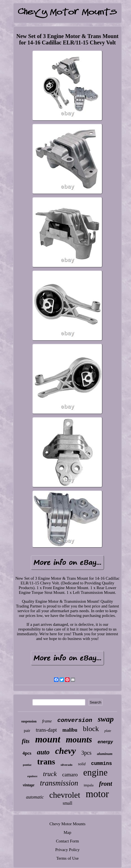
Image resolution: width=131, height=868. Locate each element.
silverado (67, 765)
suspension (29, 721)
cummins (102, 764)
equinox (33, 776)
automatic (35, 797)
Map (68, 832)
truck (50, 774)
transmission (59, 783)
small (67, 803)
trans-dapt (46, 730)
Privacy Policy (68, 850)
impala (88, 785)
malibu (70, 730)
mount (48, 739)
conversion (75, 720)
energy (105, 742)
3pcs (87, 753)
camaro (70, 775)
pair (27, 731)
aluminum (105, 754)
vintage (29, 785)
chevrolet (65, 795)
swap (106, 719)
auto (43, 752)
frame (47, 721)
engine (95, 772)
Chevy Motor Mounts (67, 824)
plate (108, 731)
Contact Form (67, 841)
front (106, 784)
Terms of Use (67, 858)
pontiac (27, 765)
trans (46, 762)
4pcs (27, 753)
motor (97, 794)
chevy (65, 751)
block (91, 729)
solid (82, 764)
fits (26, 741)
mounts (79, 740)
